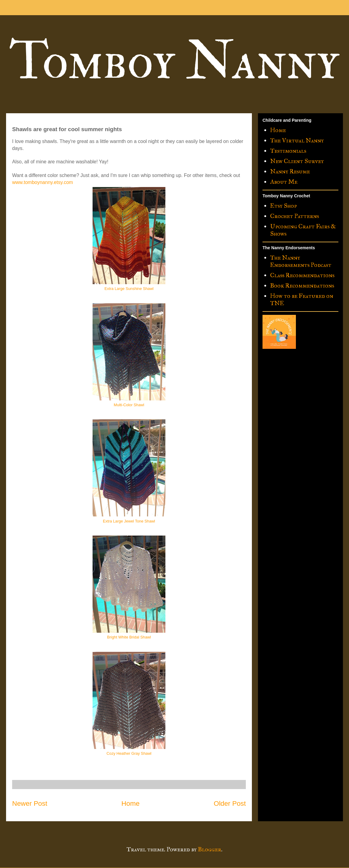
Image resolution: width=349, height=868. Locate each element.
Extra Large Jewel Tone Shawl (129, 521)
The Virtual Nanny (297, 140)
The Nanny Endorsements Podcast (301, 261)
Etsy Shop (283, 206)
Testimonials (288, 151)
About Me (284, 182)
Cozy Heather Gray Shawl (129, 753)
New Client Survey (297, 161)
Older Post (230, 803)
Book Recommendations (302, 285)
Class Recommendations (302, 275)
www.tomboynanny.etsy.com (42, 182)
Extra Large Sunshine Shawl (129, 289)
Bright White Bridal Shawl (129, 637)
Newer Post (30, 803)
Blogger (210, 849)
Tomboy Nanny (174, 61)
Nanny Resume (290, 171)
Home (130, 803)
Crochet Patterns (295, 216)
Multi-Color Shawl (129, 405)
